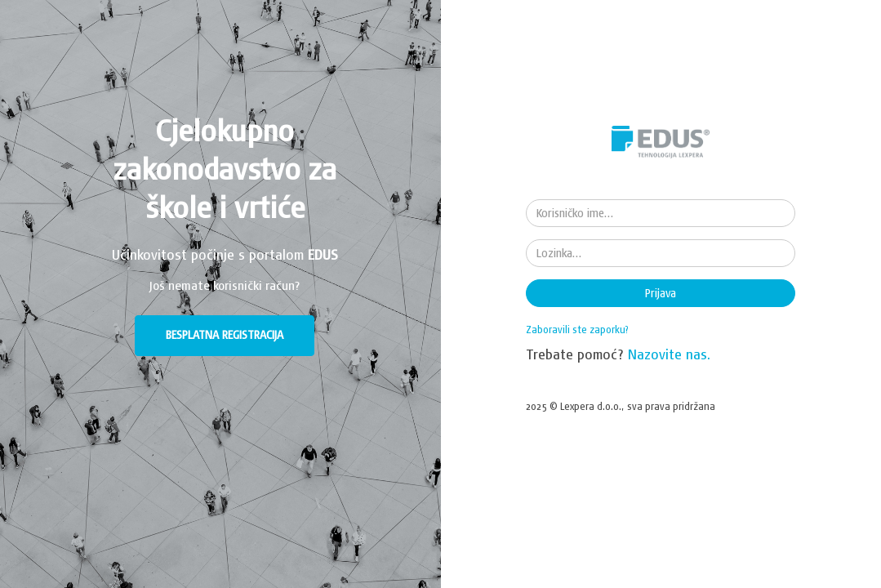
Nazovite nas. (670, 354)
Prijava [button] (661, 293)
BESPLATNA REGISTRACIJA (225, 335)
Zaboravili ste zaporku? (577, 330)
